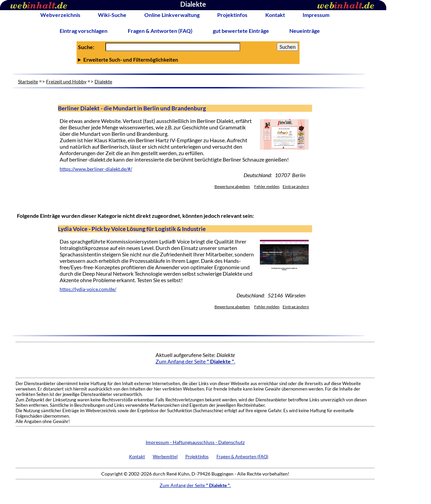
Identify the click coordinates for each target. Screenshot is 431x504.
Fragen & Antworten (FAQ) (160, 31)
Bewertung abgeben (232, 186)
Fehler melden (267, 186)
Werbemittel (165, 457)
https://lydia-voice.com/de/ (88, 289)
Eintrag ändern (296, 186)
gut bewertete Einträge (241, 31)
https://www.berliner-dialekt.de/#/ (96, 169)
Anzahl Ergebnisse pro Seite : (188, 60)
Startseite (28, 81)
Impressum (316, 15)
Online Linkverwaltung (172, 15)
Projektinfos (232, 15)
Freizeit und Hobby (66, 81)
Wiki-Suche (112, 15)
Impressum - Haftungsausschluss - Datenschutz (195, 442)
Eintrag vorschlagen (84, 31)
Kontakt (275, 15)
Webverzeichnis (60, 15)
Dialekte (103, 81)
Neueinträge (305, 31)
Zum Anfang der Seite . (195, 361)
